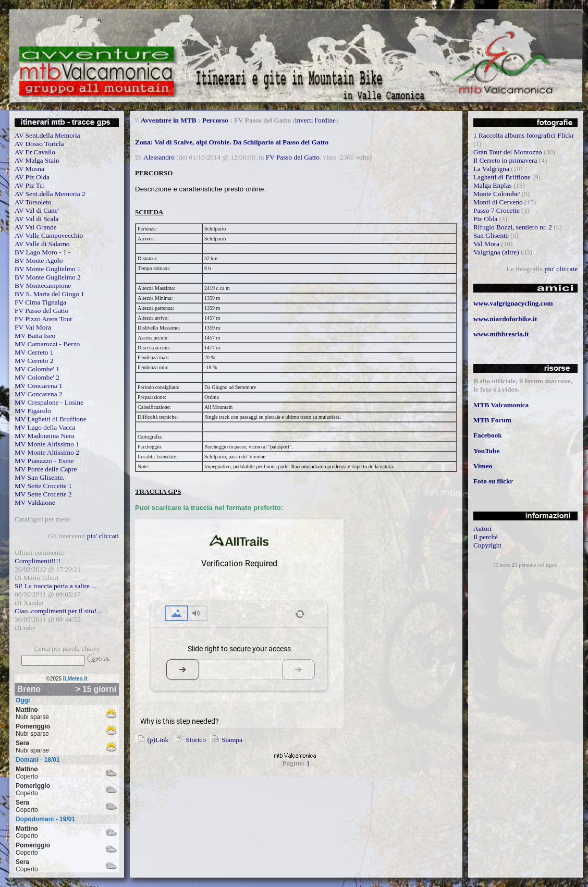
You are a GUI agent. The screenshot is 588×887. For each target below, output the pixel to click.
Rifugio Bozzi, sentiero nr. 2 (513, 227)
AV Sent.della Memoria (47, 135)
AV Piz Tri (29, 185)
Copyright (487, 545)
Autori (482, 528)
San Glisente (491, 235)
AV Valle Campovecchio (49, 235)
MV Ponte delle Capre (46, 469)
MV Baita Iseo (35, 336)
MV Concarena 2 (39, 394)
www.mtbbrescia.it (501, 334)
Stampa (226, 740)
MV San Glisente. (40, 477)
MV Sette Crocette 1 (43, 486)
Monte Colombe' (497, 194)
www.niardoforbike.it (505, 319)
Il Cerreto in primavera (505, 160)
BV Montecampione (43, 285)
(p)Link (152, 740)
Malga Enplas (493, 185)
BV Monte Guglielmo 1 (48, 269)
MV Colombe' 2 (37, 377)
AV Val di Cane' (37, 210)
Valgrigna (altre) (496, 252)
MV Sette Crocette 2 (43, 494)
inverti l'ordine (315, 120)
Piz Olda (485, 219)
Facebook (488, 435)
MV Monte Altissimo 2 (47, 452)
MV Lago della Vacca (45, 427)
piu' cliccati (103, 536)
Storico (190, 740)
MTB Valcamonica (501, 405)
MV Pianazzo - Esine (44, 461)
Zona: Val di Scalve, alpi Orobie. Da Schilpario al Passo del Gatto (232, 142)
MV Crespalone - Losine (49, 402)
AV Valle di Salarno (42, 244)
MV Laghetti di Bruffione (51, 419)
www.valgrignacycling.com (513, 303)
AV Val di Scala (36, 219)
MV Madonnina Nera (45, 436)
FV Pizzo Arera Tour (44, 319)
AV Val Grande (36, 227)
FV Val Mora (33, 327)
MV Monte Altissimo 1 (47, 444)
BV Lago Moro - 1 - (42, 252)
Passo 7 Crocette (497, 210)
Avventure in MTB (169, 120)
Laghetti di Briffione (502, 177)
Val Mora (486, 244)
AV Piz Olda (32, 177)
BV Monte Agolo (39, 260)
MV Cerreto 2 (34, 361)
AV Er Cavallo (35, 152)
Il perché (486, 537)
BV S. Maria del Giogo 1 (50, 294)
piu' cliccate (561, 269)
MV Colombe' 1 (37, 369)
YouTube (487, 451)
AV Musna (29, 169)
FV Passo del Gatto (41, 311)
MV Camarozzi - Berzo (47, 344)
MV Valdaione (35, 502)
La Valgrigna (491, 169)
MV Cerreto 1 (34, 352)
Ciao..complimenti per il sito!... (58, 611)
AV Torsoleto (33, 202)
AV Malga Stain (37, 160)
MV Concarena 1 (39, 386)
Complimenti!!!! (38, 561)
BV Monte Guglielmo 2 (48, 277)
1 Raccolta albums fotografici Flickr (524, 135)
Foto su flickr (493, 481)
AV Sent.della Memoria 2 (50, 194)
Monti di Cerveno (498, 202)
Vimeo (483, 466)
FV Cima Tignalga (40, 302)
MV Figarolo (33, 411)
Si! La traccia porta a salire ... (56, 586)
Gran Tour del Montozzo (508, 152)
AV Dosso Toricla (39, 144)
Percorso (215, 120)
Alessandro (159, 157)
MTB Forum (492, 420)
